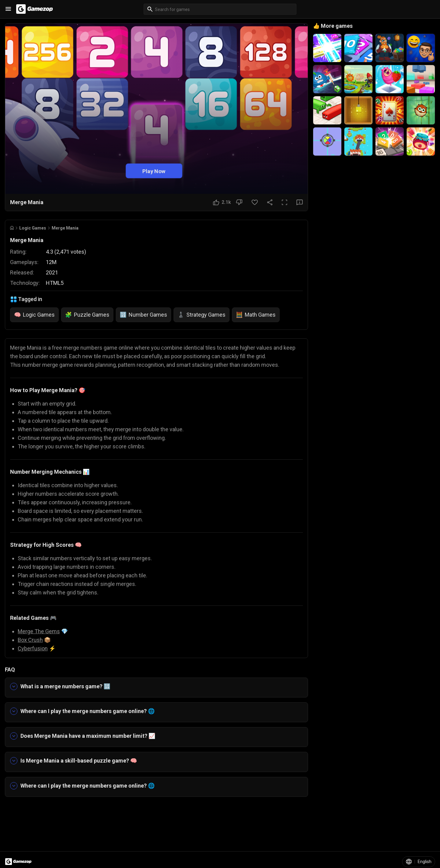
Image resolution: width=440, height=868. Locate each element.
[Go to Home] (12, 228)
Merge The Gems (39, 631)
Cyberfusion (33, 648)
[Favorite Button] (255, 202)
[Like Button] (222, 202)
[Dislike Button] (239, 202)
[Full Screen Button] (284, 202)
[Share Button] (270, 202)
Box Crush (30, 640)
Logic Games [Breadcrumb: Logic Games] (33, 228)
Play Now (154, 171)
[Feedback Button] (300, 202)
